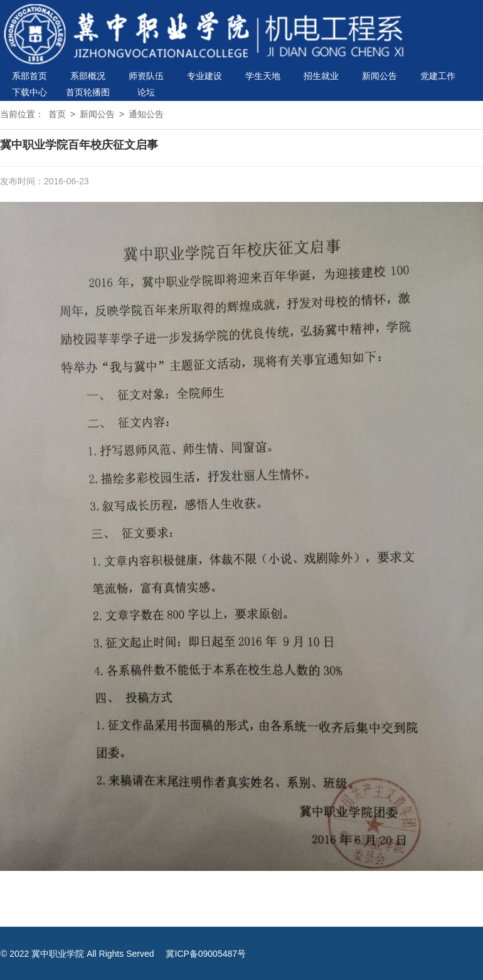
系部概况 (88, 76)
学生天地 (263, 76)
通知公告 (146, 114)
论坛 (146, 92)
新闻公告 (379, 76)
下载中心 (29, 92)
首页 (57, 114)
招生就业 (321, 76)
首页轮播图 (88, 92)
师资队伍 (146, 76)
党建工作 (438, 76)
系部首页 (29, 76)
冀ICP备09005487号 (206, 954)
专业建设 (204, 76)
